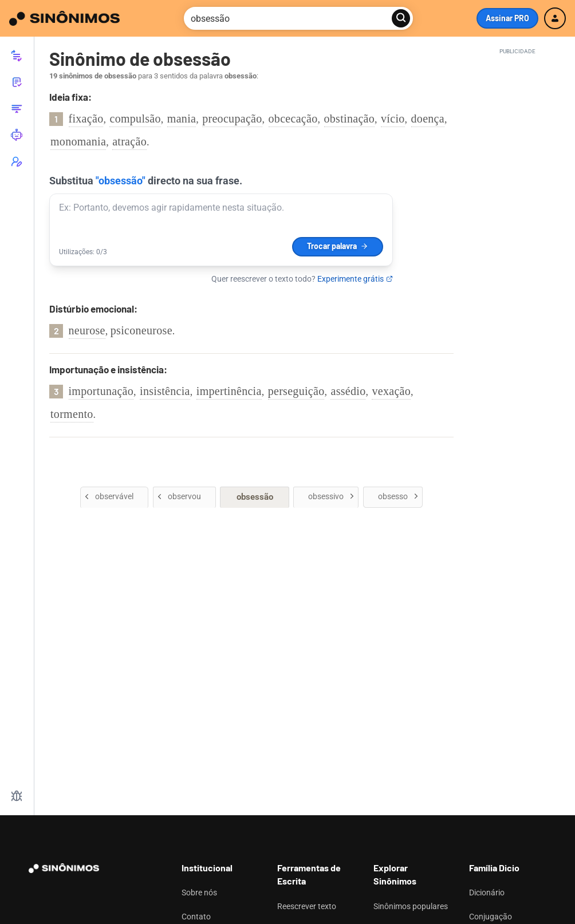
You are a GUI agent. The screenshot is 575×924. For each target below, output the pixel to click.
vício (393, 119)
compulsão (135, 119)
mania (182, 119)
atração (129, 141)
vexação (391, 391)
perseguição (296, 391)
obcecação (293, 119)
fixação (86, 119)
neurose (87, 330)
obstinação (350, 119)
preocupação (232, 119)
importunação (101, 391)
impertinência (229, 391)
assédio (348, 391)
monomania (78, 141)
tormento (72, 414)
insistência (165, 391)
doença (428, 119)
